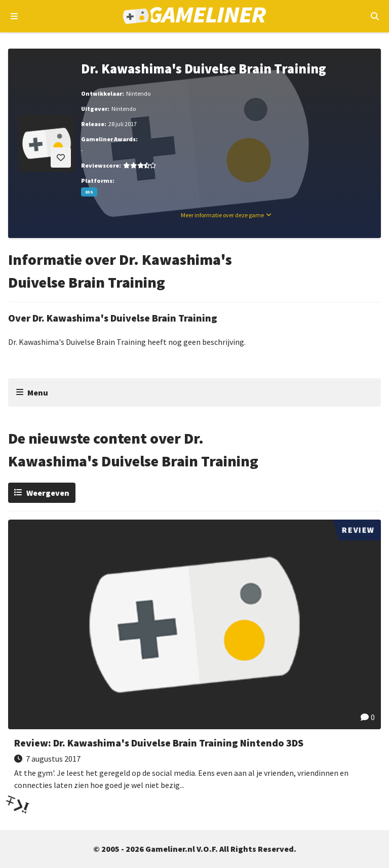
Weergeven (48, 493)
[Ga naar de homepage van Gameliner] (195, 16)
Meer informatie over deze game (222, 215)
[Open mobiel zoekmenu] (375, 16)
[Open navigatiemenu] (14, 16)
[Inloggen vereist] (61, 157)
